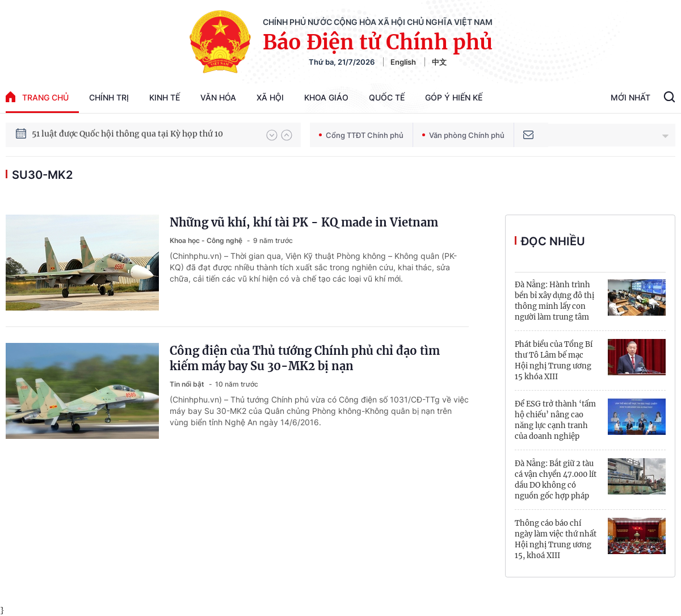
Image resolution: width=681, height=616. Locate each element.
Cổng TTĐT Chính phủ (361, 135)
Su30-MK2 (42, 175)
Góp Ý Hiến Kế (454, 97)
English (403, 62)
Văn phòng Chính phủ (463, 135)
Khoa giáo (326, 97)
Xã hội (270, 97)
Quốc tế (387, 97)
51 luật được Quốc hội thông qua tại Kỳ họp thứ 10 (127, 135)
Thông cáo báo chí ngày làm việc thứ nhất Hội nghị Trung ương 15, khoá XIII (556, 539)
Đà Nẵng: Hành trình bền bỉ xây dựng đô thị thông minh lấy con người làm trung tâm (554, 301)
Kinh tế (165, 97)
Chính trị (109, 97)
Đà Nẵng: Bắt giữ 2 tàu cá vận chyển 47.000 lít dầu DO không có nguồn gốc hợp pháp (556, 480)
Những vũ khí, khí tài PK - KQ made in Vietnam (304, 222)
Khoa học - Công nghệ (207, 240)
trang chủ (37, 97)
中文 (439, 62)
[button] (272, 135)
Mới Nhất (630, 97)
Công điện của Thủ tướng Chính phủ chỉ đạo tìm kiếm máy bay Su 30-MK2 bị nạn (305, 358)
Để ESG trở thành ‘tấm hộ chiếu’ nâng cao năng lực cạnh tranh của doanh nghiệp (555, 420)
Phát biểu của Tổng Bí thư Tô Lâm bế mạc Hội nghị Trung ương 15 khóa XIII (554, 361)
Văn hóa (218, 97)
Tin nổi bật (188, 384)
